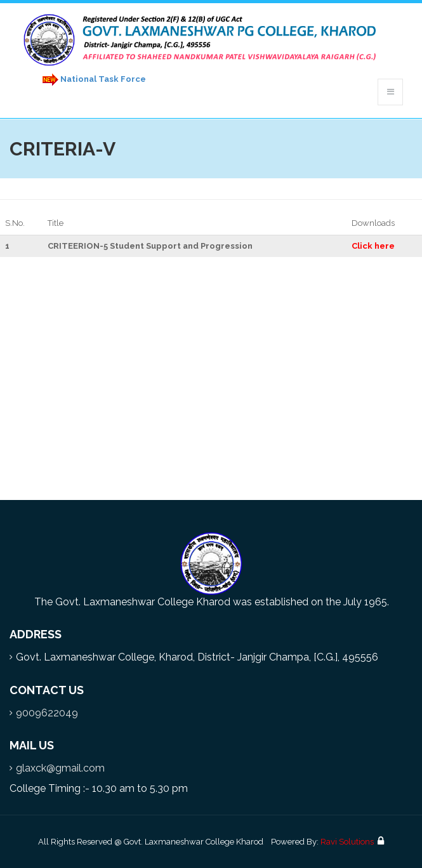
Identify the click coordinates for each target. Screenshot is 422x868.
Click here (373, 246)
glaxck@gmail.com (60, 768)
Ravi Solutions (347, 842)
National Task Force (92, 80)
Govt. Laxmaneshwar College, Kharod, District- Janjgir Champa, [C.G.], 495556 (197, 657)
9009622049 (47, 713)
